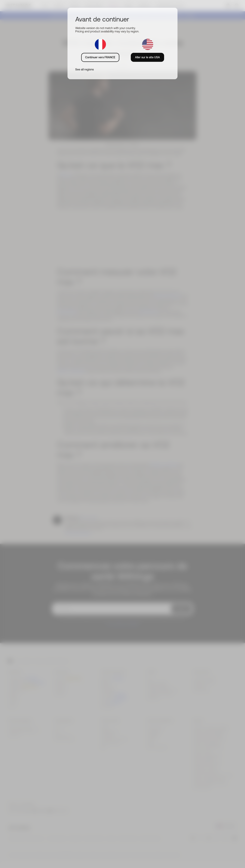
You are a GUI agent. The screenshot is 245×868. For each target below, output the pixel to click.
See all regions (85, 69)
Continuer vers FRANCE (100, 57)
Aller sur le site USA (147, 57)
